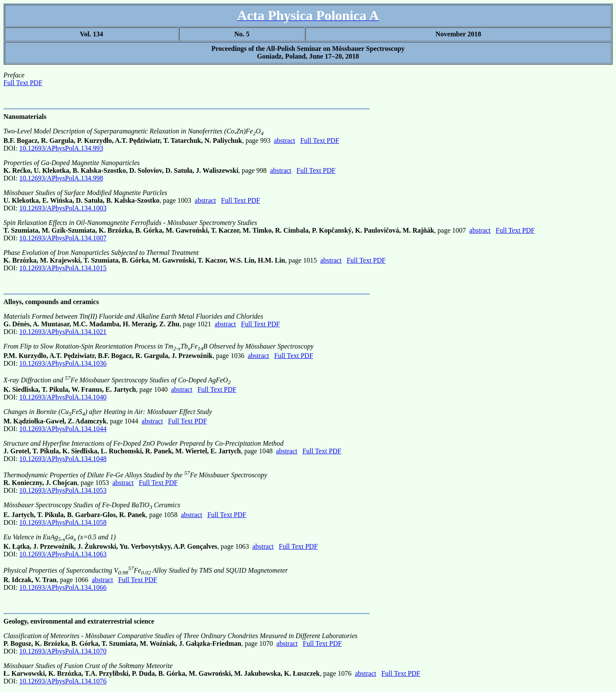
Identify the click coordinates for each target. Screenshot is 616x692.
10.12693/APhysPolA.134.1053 (63, 490)
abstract (284, 140)
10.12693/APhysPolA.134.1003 (63, 208)
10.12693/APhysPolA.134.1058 (63, 522)
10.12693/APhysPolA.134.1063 (63, 554)
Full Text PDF (23, 83)
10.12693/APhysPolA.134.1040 (63, 397)
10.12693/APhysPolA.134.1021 (63, 332)
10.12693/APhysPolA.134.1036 (63, 363)
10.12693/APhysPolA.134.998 (61, 178)
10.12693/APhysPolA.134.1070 (63, 651)
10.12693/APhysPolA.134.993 (61, 148)
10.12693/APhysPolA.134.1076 (63, 681)
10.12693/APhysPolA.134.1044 (63, 429)
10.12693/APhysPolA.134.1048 (63, 459)
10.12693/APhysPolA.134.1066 (63, 587)
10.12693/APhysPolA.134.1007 (63, 238)
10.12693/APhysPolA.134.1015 (63, 268)
